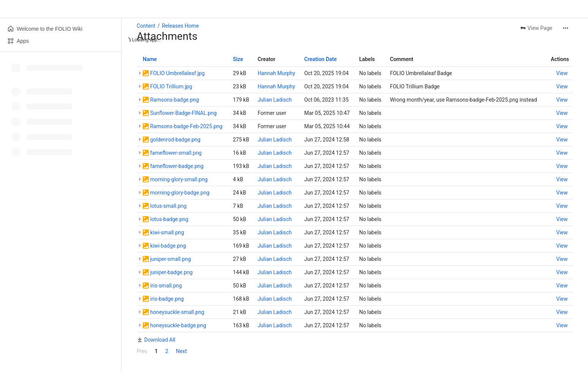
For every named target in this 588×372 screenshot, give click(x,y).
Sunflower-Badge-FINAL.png (183, 113)
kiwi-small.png (167, 232)
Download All (160, 340)
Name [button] (150, 59)
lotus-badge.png (169, 219)
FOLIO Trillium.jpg (171, 86)
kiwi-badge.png (168, 246)
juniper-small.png (170, 259)
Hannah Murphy (277, 73)
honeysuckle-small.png (177, 312)
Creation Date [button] (320, 59)
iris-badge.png (167, 299)
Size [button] (238, 59)
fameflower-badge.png (177, 166)
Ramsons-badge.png (174, 100)
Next (181, 351)
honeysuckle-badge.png (178, 325)
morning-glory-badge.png (180, 193)
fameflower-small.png (176, 153)
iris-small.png (166, 286)
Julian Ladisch (275, 100)
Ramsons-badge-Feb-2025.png (186, 126)
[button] (140, 73)
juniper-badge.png (171, 272)
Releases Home (180, 26)
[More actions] (566, 28)
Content (146, 26)
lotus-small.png (168, 206)
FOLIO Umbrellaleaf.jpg (177, 73)
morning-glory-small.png (179, 179)
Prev (142, 351)
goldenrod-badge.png (175, 140)
